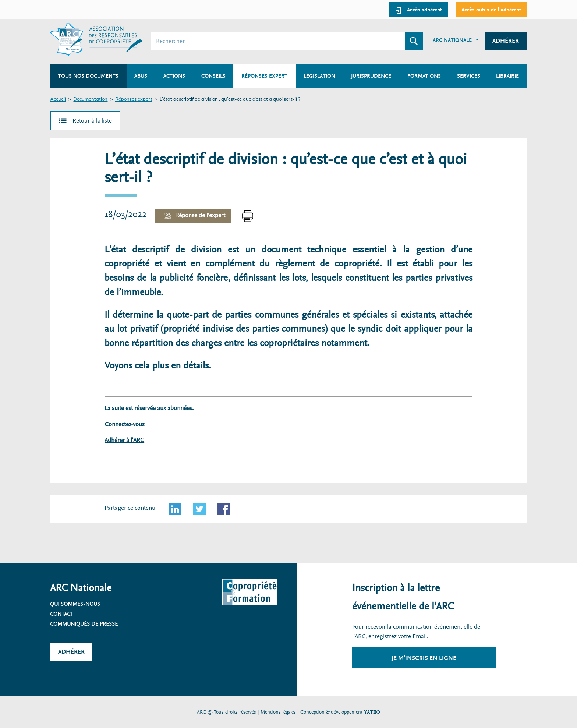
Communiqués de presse (84, 624)
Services (469, 76)
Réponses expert (134, 100)
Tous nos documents (88, 76)
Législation (319, 76)
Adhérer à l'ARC (124, 440)
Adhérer (506, 41)
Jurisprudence (371, 76)
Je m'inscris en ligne (424, 658)
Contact (62, 614)
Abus (141, 76)
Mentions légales (278, 712)
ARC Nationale (452, 40)
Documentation (90, 100)
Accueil (58, 100)
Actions (174, 76)
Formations (424, 76)
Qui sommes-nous (75, 604)
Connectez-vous (125, 424)
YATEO (372, 712)
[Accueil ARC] (96, 40)
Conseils (213, 76)
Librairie (507, 76)
